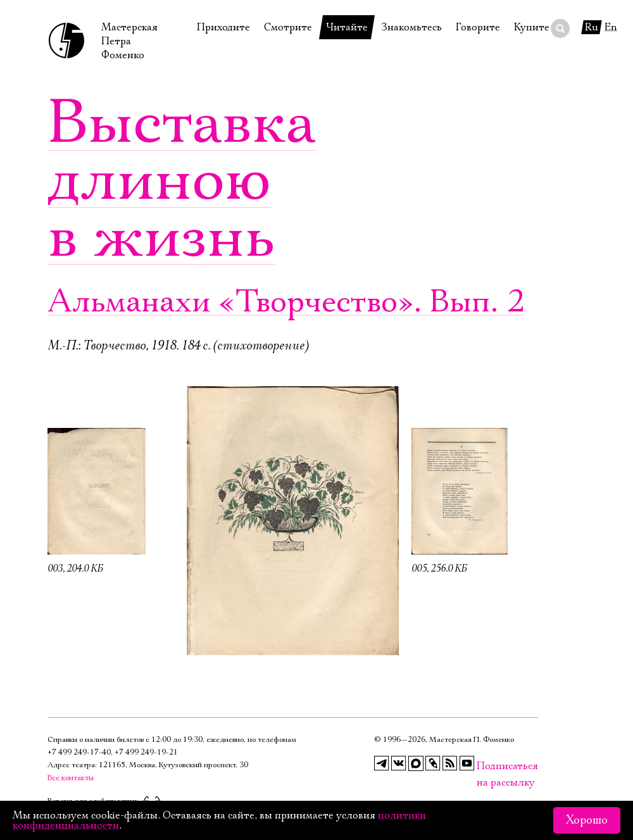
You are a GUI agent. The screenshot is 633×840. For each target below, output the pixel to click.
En (611, 27)
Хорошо (587, 820)
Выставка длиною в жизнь (182, 180)
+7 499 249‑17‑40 (79, 752)
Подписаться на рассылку (484, 766)
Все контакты (71, 778)
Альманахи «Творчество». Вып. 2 (286, 302)
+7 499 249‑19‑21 (146, 752)
